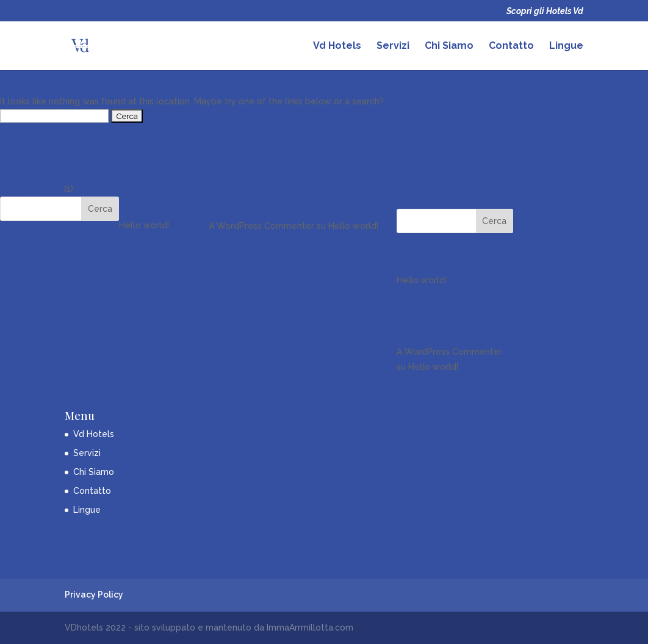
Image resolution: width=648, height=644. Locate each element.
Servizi (393, 46)
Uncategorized (31, 189)
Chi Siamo (449, 46)
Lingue (566, 46)
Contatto (511, 46)
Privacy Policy (94, 595)
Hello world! (25, 153)
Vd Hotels (337, 46)
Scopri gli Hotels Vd (545, 11)
